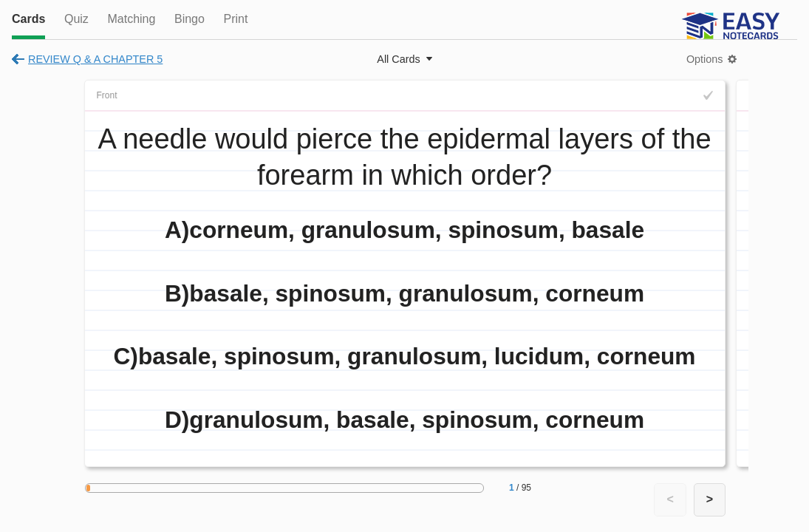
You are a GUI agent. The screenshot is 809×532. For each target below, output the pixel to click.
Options (705, 59)
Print (235, 19)
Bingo (190, 19)
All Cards (398, 59)
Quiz (76, 19)
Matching (131, 19)
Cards (28, 19)
